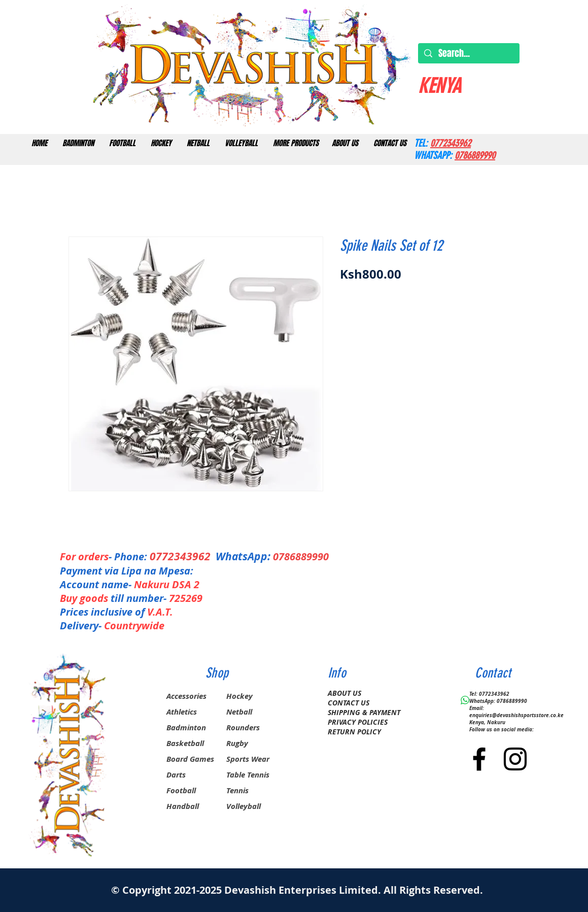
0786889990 (301, 556)
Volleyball (244, 806)
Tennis (237, 790)
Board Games (190, 759)
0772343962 (183, 556)
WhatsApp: (243, 556)
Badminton (186, 728)
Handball (183, 806)
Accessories (186, 696)
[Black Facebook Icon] (479, 759)
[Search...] (468, 54)
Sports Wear (248, 759)
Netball (239, 712)
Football (181, 790)
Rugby (237, 743)
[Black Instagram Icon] (515, 759)
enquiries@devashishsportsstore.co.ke (516, 715)
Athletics (182, 712)
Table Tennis (248, 775)
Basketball (185, 743)
